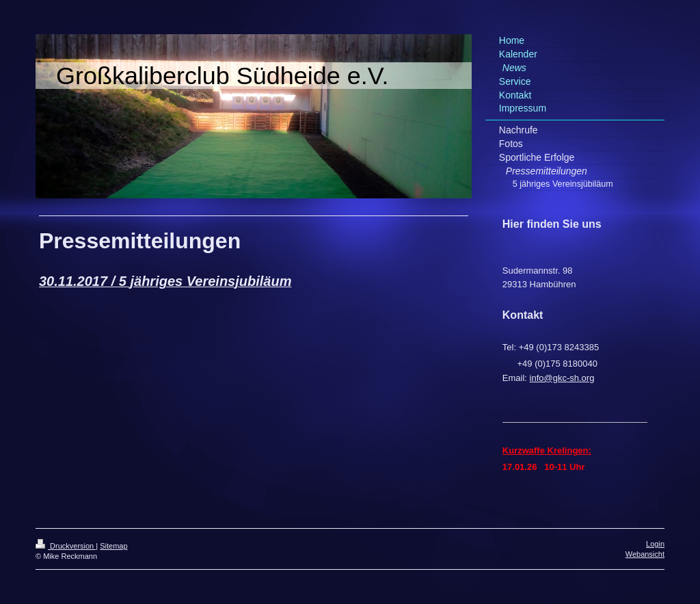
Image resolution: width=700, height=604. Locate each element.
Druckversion (66, 546)
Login (655, 544)
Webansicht (645, 554)
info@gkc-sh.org (562, 378)
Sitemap (113, 546)
